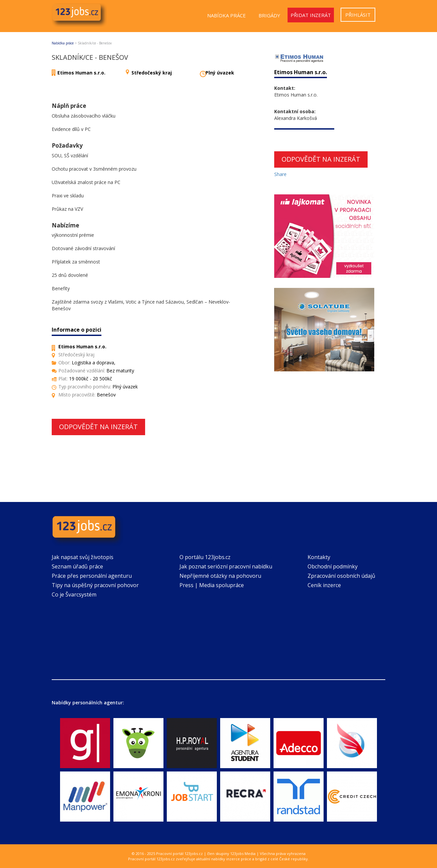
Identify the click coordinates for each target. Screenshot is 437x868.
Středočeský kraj (152, 73)
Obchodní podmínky (333, 566)
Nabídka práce (227, 15)
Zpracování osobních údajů (341, 576)
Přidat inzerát (311, 15)
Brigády (269, 15)
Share (280, 174)
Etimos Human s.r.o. (81, 73)
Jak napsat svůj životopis (83, 557)
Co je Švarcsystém (74, 594)
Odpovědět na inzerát (98, 427)
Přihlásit (358, 15)
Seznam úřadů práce (77, 566)
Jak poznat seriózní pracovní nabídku (226, 566)
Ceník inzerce (324, 585)
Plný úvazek (220, 73)
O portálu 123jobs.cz (205, 557)
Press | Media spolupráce (212, 585)
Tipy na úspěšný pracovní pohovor (95, 585)
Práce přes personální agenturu (92, 576)
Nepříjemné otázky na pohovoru (220, 576)
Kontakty (319, 557)
